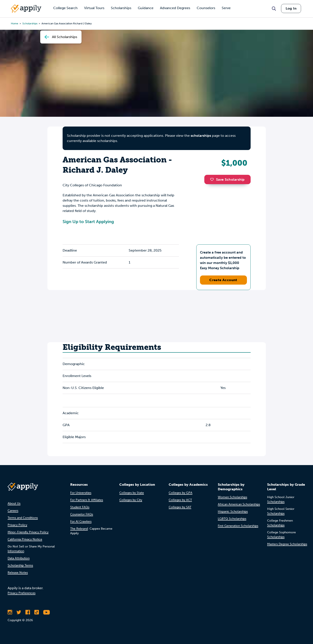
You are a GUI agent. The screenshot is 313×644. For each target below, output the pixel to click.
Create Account (223, 280)
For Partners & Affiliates (87, 500)
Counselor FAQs (82, 514)
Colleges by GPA (181, 493)
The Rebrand (79, 529)
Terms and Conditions (23, 518)
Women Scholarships (232, 497)
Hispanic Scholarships (233, 511)
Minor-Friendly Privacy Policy (28, 532)
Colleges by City (131, 500)
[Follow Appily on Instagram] (10, 612)
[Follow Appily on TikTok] (37, 612)
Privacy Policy (17, 525)
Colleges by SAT (180, 507)
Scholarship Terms (20, 565)
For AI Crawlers (81, 521)
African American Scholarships (239, 504)
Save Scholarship (227, 179)
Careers (13, 511)
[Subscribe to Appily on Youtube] (47, 612)
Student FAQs (80, 507)
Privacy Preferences (22, 593)
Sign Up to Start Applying (88, 222)
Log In (291, 8)
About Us (14, 503)
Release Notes (18, 573)
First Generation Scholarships (238, 526)
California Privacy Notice (25, 539)
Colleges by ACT (180, 500)
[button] (213, 179)
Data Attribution (19, 558)
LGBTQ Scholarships (232, 519)
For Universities (81, 493)
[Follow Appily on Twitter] (19, 612)
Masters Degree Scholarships (287, 544)
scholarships (201, 136)
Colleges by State (132, 493)
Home (15, 23)
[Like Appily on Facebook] (28, 612)
